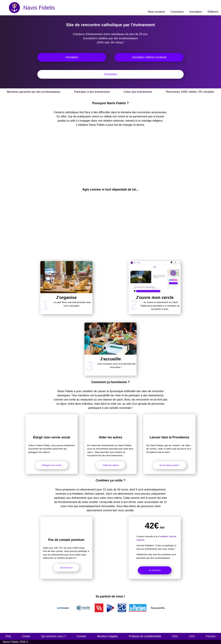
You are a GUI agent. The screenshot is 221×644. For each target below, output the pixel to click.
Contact (81, 636)
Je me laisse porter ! (169, 465)
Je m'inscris (155, 570)
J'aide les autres (110, 465)
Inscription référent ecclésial (149, 57)
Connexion (111, 74)
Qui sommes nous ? (53, 636)
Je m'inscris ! (66, 568)
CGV (192, 636)
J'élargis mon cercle (52, 465)
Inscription (72, 57)
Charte (26, 636)
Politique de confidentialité (145, 636)
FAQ (8, 636)
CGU (175, 636)
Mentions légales (108, 636)
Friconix (211, 636)
